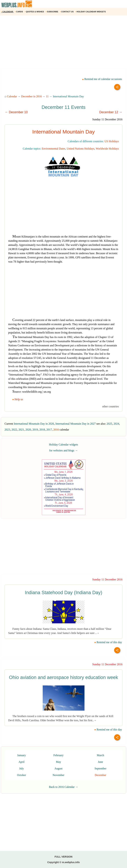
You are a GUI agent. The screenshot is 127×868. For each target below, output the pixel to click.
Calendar (12, 96)
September (100, 768)
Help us (18, 399)
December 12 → (111, 112)
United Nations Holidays (81, 149)
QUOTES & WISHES (35, 12)
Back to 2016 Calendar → (63, 787)
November (59, 775)
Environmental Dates (53, 149)
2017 (49, 430)
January (22, 755)
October (22, 775)
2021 (21, 430)
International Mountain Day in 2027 (76, 424)
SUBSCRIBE (52, 12)
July (22, 768)
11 (47, 96)
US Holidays (112, 141)
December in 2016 (31, 96)
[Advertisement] (63, 43)
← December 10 (16, 112)
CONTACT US (67, 12)
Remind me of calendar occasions (102, 79)
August (59, 768)
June (100, 762)
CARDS (19, 12)
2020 (28, 430)
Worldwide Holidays (107, 149)
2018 (42, 430)
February (59, 755)
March (101, 755)
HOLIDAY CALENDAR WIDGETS (91, 12)
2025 (109, 424)
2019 (35, 430)
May (58, 762)
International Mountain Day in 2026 (34, 424)
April (22, 762)
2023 (7, 430)
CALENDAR (7, 12)
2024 (116, 424)
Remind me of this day (108, 642)
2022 (14, 430)
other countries (110, 406)
